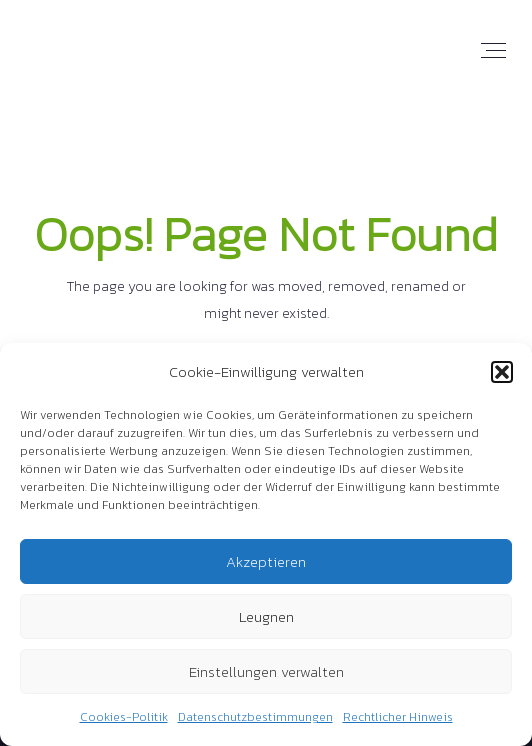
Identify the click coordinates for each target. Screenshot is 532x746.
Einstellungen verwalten (266, 671)
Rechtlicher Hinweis (398, 717)
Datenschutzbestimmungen (255, 717)
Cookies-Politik (124, 717)
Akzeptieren (266, 561)
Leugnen (266, 616)
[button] (502, 372)
